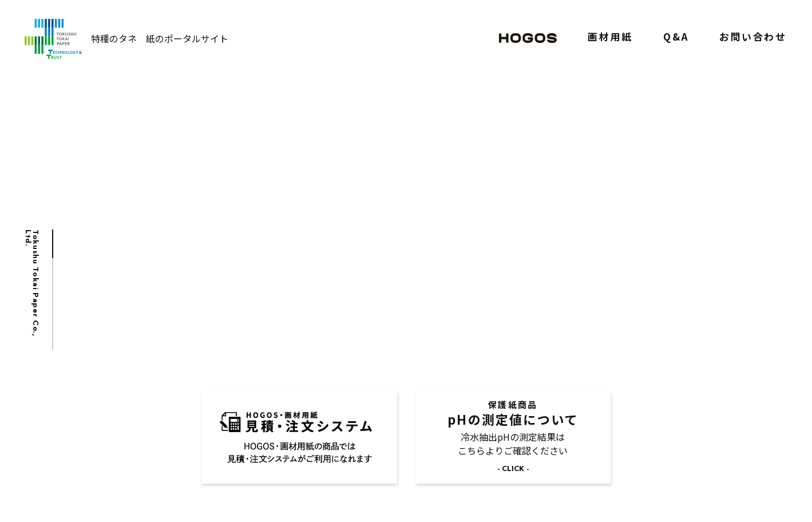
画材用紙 (610, 39)
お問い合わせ (753, 39)
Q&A (676, 39)
